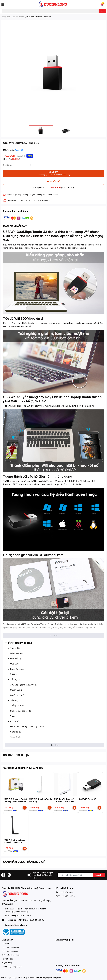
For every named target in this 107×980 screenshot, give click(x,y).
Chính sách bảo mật (10, 951)
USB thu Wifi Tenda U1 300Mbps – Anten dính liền (64, 802)
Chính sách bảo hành (64, 892)
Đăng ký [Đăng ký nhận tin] (99, 875)
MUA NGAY (53, 173)
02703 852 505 (37, 920)
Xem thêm (54, 635)
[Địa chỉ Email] (81, 875)
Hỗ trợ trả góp (8, 959)
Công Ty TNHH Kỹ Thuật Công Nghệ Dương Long (41, 977)
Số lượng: (7, 165)
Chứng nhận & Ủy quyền (12, 966)
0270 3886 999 (53, 188)
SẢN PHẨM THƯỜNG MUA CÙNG (23, 768)
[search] (102, 11)
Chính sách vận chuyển (65, 896)
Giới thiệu (6, 944)
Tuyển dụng (7, 963)
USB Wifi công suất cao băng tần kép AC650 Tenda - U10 (15, 842)
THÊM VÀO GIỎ (53, 181)
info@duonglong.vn (19, 925)
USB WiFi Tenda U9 (88, 799)
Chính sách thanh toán (11, 955)
